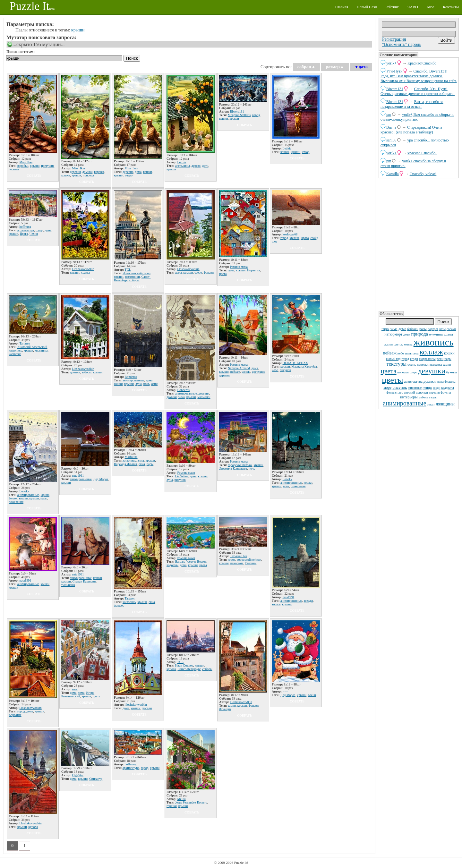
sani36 (391, 140)
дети (407, 334)
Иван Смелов (184, 665)
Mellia (182, 799)
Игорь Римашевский (78, 694)
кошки (449, 353)
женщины (445, 404)
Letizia (182, 162)
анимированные (404, 403)
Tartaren (25, 343)
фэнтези (392, 392)
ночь (147, 384)
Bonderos (131, 377)
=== (75, 689)
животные (415, 388)
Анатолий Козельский (32, 347)
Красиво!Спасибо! (423, 63)
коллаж (431, 352)
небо (401, 353)
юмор (306, 152)
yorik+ (391, 63)
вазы (442, 329)
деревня (434, 392)
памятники (133, 277)
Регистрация (394, 39)
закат (431, 404)
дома (402, 329)
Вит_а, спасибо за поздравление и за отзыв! (412, 104)
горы (385, 329)
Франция (225, 709)
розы (423, 329)
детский (409, 392)
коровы (99, 172)
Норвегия (253, 270)
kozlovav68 (290, 234)
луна (139, 384)
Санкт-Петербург (189, 669)
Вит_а (391, 127)
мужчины (436, 334)
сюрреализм (427, 359)
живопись (434, 342)
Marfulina (131, 457)
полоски (403, 372)
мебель (423, 397)
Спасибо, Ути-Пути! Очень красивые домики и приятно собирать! (418, 91)
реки (440, 359)
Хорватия (15, 715)
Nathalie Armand (239, 368)
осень (412, 364)
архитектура (413, 381)
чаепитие (15, 354)
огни (154, 384)
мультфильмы (446, 382)
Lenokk (25, 491)
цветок (398, 344)
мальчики (204, 397)
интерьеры (409, 397)
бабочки (413, 329)
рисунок (400, 387)
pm (389, 115)
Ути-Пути (394, 71)
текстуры (397, 364)
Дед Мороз (101, 479)
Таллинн (251, 563)
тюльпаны (412, 353)
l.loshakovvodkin (83, 269)
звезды (308, 601)
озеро (413, 372)
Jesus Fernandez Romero (191, 802)
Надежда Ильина (125, 464)
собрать (34, 176)
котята (408, 344)
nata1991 (78, 476)
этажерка (436, 365)
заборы (87, 372)
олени (312, 695)
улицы (246, 372)
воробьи (23, 166)
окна (142, 464)
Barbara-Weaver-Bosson (191, 562)
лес (401, 392)
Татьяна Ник (239, 556)
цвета (388, 371)
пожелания (16, 502)
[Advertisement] (419, 244)
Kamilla (393, 174)
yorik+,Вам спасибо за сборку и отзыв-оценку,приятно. (417, 117)
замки (447, 365)
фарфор (119, 605)
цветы (392, 380)
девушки (432, 371)
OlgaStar (78, 775)
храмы (449, 334)
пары (448, 359)
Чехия (34, 234)
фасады (147, 708)
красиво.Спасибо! (422, 153)
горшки (172, 806)
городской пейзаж (240, 465)
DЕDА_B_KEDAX (295, 363)
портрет (433, 329)
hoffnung (25, 227)
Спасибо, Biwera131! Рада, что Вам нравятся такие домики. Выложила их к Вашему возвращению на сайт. (419, 76)
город (405, 359)
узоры (433, 397)
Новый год (393, 359)
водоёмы (172, 565)
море (387, 387)
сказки (388, 344)
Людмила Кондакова (233, 468)
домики (430, 381)
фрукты (446, 392)
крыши (78, 30)
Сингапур (96, 779)
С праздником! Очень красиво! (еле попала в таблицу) (411, 130)
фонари (209, 272)
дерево (196, 166)
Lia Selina (182, 476)
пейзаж (390, 353)
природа (420, 334)
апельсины (183, 166)
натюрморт (393, 334)
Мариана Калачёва (304, 366)
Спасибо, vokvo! (423, 174)
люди (437, 388)
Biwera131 (395, 89)
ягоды (414, 359)
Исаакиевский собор (137, 273)
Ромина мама (239, 267)
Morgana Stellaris (239, 115)
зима (394, 329)
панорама (237, 563)
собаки (451, 329)
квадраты (447, 388)
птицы (427, 387)
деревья (423, 364)
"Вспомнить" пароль (402, 44)
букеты (452, 372)
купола (171, 669)
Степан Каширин (84, 581)
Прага (24, 234)
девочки (422, 392)
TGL (128, 270)
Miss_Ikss (26, 162)
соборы (134, 280)
